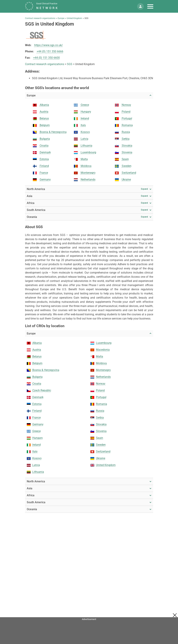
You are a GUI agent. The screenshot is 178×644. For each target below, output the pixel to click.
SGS (70, 64)
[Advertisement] (89, 629)
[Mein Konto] (140, 6)
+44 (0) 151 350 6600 (46, 58)
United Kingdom (74, 18)
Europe (61, 18)
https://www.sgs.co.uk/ (49, 45)
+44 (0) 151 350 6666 (50, 51)
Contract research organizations (40, 18)
